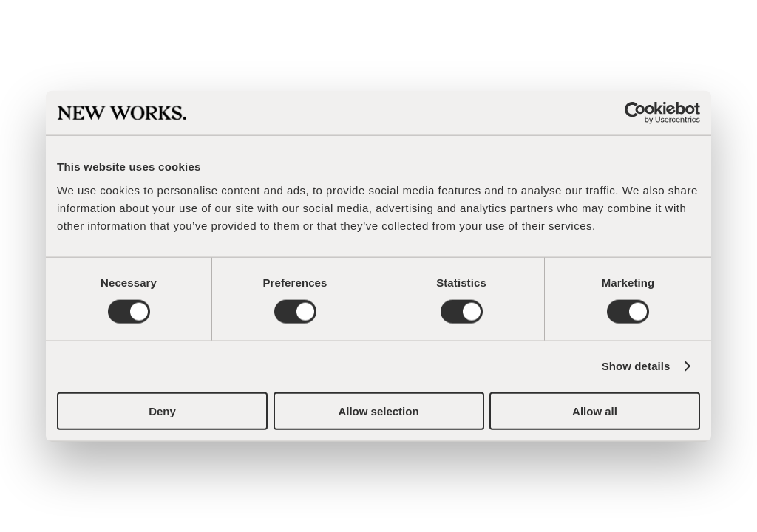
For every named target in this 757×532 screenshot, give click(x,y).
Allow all (595, 410)
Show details (636, 366)
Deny (162, 410)
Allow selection (378, 410)
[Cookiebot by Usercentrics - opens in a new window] (635, 113)
